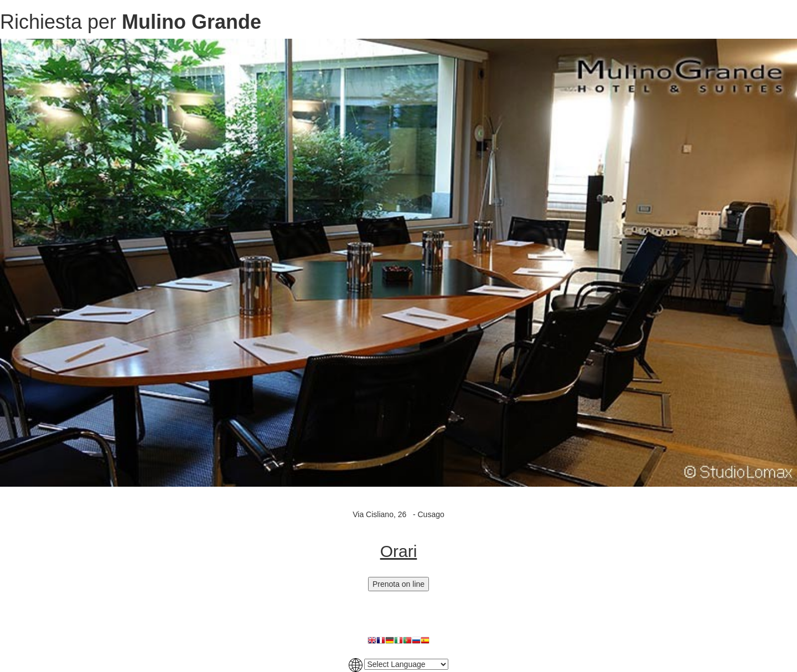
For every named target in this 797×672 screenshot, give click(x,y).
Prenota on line (398, 584)
